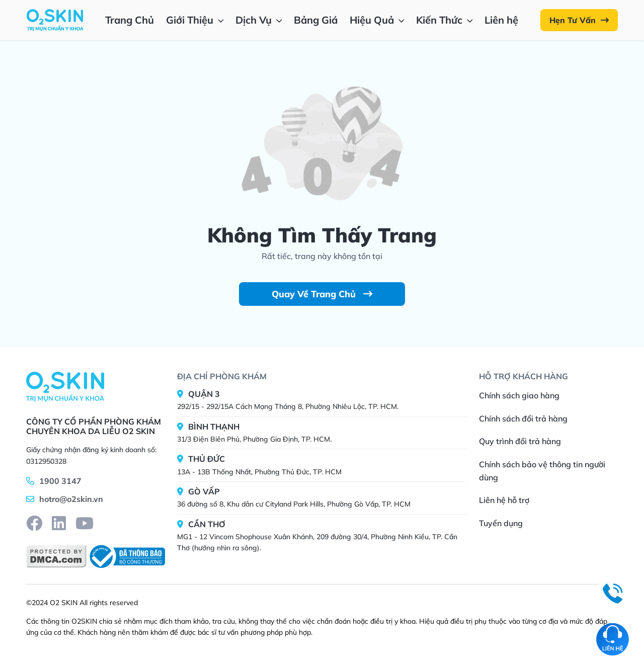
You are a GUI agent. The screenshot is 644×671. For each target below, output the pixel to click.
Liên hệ (501, 20)
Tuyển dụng (501, 523)
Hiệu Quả (378, 20)
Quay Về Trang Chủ (322, 294)
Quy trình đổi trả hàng (520, 441)
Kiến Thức (446, 20)
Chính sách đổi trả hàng (523, 418)
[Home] (65, 386)
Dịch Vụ (260, 20)
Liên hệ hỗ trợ (504, 500)
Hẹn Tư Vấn (579, 20)
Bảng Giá (316, 20)
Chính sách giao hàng (519, 395)
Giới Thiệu (196, 20)
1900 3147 (60, 481)
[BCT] (126, 557)
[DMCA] (56, 556)
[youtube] (85, 523)
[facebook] (34, 523)
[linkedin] (59, 523)
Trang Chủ (130, 20)
